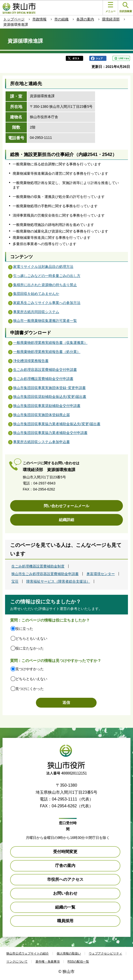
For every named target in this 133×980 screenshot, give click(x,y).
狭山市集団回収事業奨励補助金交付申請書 (47, 406)
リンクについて (17, 962)
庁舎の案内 (65, 866)
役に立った (24, 629)
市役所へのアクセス (65, 879)
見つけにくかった (30, 689)
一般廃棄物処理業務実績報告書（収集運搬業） (50, 343)
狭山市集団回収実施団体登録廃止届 (41, 415)
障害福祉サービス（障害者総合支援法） (58, 581)
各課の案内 (85, 19)
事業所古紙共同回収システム (36, 312)
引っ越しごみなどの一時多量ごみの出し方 (47, 276)
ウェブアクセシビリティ (105, 953)
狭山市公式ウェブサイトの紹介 (28, 953)
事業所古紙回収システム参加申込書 (41, 442)
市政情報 (39, 19)
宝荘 (15, 581)
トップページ (14, 19)
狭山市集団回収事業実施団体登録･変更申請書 (49, 388)
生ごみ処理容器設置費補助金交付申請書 (45, 370)
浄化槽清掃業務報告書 (31, 361)
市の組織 (61, 19)
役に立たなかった (30, 648)
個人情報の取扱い (69, 953)
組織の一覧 (65, 907)
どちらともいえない (31, 638)
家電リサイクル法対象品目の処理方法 (43, 267)
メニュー (110, 7)
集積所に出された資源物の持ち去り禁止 (45, 285)
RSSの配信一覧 (78, 962)
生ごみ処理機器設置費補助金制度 (38, 566)
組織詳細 (66, 520)
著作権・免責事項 (48, 962)
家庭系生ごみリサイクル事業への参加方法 (47, 303)
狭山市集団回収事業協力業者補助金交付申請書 (50, 433)
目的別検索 (126, 7)
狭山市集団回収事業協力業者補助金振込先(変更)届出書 (57, 424)
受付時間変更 (65, 852)
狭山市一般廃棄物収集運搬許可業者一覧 (45, 321)
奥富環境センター (101, 574)
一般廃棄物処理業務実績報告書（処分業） (47, 352)
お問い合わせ (65, 893)
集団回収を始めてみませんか (36, 294)
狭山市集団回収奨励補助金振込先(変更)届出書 (50, 397)
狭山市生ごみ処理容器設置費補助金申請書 (45, 574)
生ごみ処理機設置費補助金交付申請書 (43, 379)
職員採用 (65, 921)
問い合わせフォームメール (66, 506)
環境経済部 (111, 19)
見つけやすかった (30, 669)
